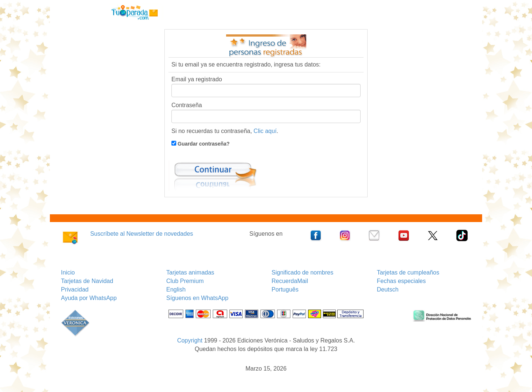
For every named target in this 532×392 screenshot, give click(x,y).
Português (285, 289)
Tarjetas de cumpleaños (408, 272)
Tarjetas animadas (190, 272)
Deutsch (388, 289)
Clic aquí (265, 131)
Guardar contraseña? (203, 144)
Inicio (68, 272)
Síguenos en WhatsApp (197, 298)
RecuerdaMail (290, 281)
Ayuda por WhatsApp (89, 298)
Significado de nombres (302, 272)
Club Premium (185, 281)
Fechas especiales (401, 281)
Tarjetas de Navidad (87, 281)
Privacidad (75, 289)
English (176, 289)
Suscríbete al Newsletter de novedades (141, 234)
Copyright (190, 340)
